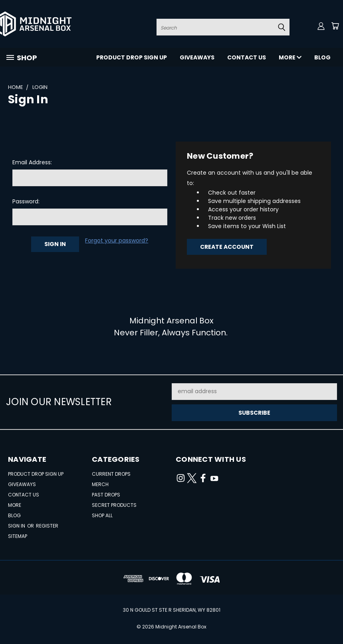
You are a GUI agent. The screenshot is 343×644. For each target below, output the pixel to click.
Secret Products (114, 505)
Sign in (17, 526)
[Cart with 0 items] (335, 26)
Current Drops (111, 474)
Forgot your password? (117, 240)
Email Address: (32, 162)
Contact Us (247, 57)
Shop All (102, 515)
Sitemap (18, 536)
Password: (26, 201)
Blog (322, 57)
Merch (100, 484)
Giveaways (197, 57)
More (290, 57)
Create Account (227, 247)
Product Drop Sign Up (132, 57)
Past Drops (106, 495)
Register (47, 526)
